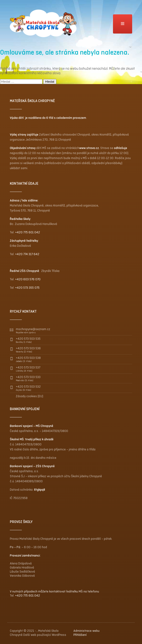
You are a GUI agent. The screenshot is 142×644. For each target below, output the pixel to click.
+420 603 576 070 (28, 279)
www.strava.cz (89, 148)
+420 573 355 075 (27, 288)
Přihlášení (80, 635)
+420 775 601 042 (28, 232)
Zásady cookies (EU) (30, 396)
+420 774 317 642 (27, 254)
